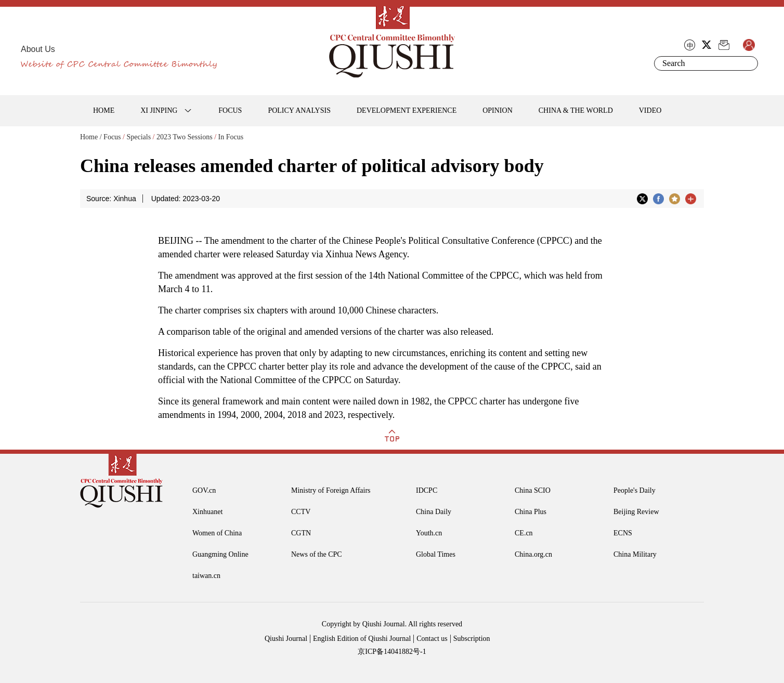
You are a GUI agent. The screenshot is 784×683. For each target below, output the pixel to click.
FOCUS (230, 110)
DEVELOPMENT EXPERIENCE (407, 110)
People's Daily (635, 490)
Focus (112, 137)
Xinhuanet (207, 512)
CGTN (301, 533)
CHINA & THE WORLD (576, 110)
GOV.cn (204, 490)
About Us (38, 49)
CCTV (301, 512)
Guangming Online (220, 554)
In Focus (231, 137)
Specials (139, 137)
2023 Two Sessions (185, 137)
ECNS (623, 533)
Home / (91, 137)
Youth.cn (429, 533)
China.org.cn (533, 554)
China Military (635, 554)
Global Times (436, 554)
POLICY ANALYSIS (299, 110)
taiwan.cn (206, 576)
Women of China (217, 533)
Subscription (472, 639)
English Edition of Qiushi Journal (362, 639)
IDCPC (427, 490)
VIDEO (650, 110)
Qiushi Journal (286, 639)
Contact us (432, 639)
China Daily (434, 512)
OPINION (498, 110)
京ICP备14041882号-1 (392, 652)
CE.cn (524, 533)
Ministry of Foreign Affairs (331, 490)
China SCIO (533, 490)
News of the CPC (317, 554)
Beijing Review (636, 512)
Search (748, 63)
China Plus (531, 512)
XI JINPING (159, 110)
